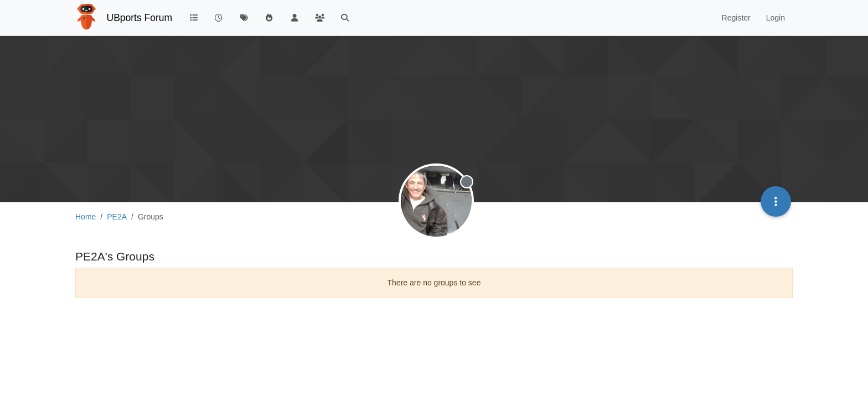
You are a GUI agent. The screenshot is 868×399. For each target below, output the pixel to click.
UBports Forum (140, 18)
